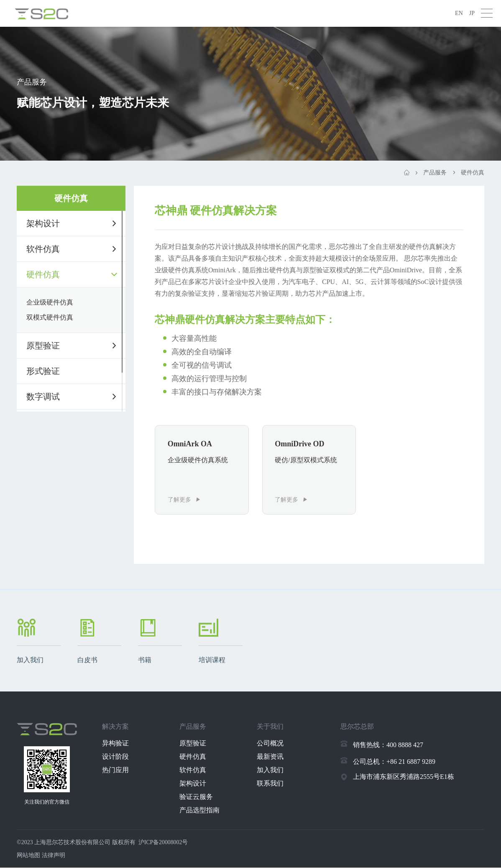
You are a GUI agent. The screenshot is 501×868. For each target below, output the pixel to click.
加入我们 (272, 770)
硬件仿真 (43, 274)
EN (459, 13)
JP (472, 13)
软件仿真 (43, 249)
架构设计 (43, 223)
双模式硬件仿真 (50, 317)
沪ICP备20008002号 (164, 843)
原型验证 (43, 346)
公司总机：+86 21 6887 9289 (394, 762)
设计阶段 (117, 757)
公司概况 (272, 744)
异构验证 (117, 744)
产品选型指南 (201, 810)
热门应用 (117, 770)
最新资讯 (272, 757)
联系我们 (272, 784)
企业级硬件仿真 (50, 302)
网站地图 (28, 856)
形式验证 (43, 371)
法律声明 (54, 856)
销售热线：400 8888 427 (388, 745)
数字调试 (43, 397)
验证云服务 (198, 797)
